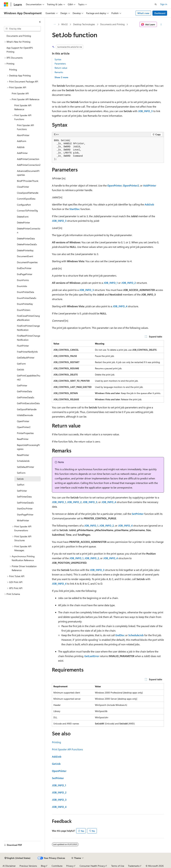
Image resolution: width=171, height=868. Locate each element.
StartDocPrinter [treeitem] (25, 508)
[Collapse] (40, 22)
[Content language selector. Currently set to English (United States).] (18, 858)
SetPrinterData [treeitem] (24, 497)
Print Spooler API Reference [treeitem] (23, 107)
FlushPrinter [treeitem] (23, 346)
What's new (143, 13)
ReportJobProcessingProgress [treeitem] (28, 447)
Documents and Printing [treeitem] (19, 36)
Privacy (70, 866)
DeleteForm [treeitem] (23, 217)
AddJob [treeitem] (21, 147)
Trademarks (134, 866)
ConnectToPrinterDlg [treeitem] (27, 211)
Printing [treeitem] (13, 70)
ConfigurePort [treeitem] (24, 205)
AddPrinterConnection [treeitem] (28, 159)
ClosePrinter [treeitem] (23, 187)
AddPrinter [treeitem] (22, 153)
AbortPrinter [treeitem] (23, 135)
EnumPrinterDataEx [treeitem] (27, 298)
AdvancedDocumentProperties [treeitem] (28, 173)
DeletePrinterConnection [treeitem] (29, 231)
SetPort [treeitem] (21, 485)
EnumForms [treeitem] (23, 280)
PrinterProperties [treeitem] (25, 433)
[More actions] (161, 24)
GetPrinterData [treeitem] (24, 391)
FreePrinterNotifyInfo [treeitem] (27, 352)
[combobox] (22, 29)
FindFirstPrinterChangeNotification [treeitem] (28, 328)
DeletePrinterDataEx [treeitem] (27, 244)
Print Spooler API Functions (67, 749)
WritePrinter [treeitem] (23, 520)
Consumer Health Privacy (92, 866)
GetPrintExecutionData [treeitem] (28, 403)
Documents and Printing (112, 24)
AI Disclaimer (9, 866)
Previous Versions (28, 866)
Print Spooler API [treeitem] (20, 93)
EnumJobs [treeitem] (22, 286)
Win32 (64, 24)
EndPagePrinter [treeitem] (25, 274)
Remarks (59, 72)
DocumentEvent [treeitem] (25, 256)
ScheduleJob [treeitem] (23, 461)
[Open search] (156, 4)
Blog (43, 866)
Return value (61, 68)
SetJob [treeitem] (20, 479)
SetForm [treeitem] (21, 473)
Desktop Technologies (84, 24)
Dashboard (160, 13)
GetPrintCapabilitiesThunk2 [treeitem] (29, 378)
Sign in (164, 4)
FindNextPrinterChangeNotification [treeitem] (28, 338)
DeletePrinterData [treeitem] (26, 238)
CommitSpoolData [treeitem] (26, 199)
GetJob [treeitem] (20, 369)
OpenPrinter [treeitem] (23, 421)
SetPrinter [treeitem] (22, 491)
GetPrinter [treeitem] (22, 385)
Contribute (57, 866)
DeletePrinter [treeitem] (23, 222)
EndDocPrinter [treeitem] (24, 268)
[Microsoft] (6, 4)
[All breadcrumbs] (55, 24)
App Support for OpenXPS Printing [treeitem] (20, 50)
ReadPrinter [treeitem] (23, 439)
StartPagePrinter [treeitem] (25, 515)
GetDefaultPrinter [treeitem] (26, 358)
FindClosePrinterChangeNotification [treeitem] (28, 318)
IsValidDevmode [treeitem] (25, 415)
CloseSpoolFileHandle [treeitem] (28, 193)
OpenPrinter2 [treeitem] (24, 427)
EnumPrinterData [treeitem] (25, 292)
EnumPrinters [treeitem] (24, 310)
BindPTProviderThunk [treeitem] (28, 181)
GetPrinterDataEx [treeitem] (25, 397)
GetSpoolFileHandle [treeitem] (27, 409)
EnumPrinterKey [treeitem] (25, 304)
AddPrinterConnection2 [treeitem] (29, 165)
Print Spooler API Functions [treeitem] (25, 127)
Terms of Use (118, 866)
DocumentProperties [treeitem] (27, 262)
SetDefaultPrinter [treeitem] (25, 467)
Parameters (60, 64)
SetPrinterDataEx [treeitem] (25, 503)
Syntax (58, 59)
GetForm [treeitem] (21, 364)
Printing (56, 742)
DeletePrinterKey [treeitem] (25, 250)
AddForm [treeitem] (22, 141)
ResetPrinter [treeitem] (23, 455)
